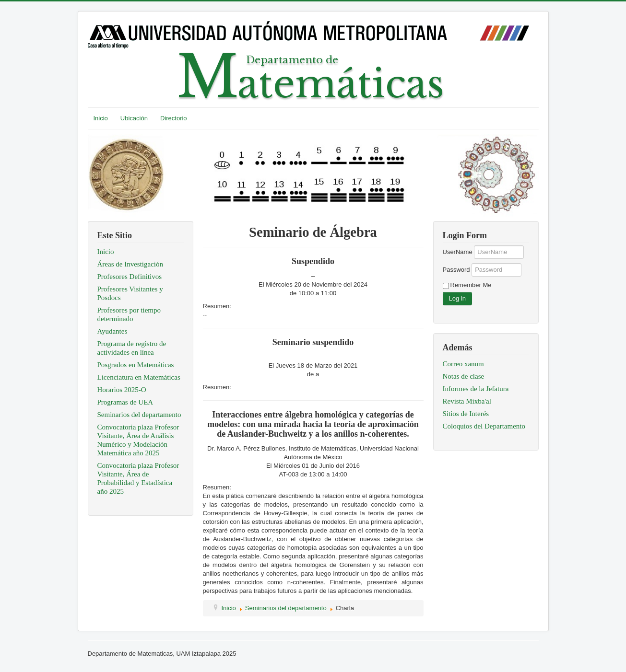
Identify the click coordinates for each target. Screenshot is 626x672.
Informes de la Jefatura (476, 389)
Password (456, 270)
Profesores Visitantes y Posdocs (130, 293)
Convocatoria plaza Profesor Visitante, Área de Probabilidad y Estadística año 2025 (138, 478)
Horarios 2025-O (122, 390)
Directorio (174, 118)
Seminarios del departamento (139, 415)
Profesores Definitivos (130, 277)
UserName (458, 252)
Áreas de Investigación (130, 264)
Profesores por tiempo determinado (129, 314)
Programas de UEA (125, 402)
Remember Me (471, 285)
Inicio (101, 118)
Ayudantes (112, 331)
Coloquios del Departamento (484, 426)
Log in (457, 298)
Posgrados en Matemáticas (136, 365)
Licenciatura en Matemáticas (139, 377)
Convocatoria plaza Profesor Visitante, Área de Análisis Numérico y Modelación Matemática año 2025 (138, 440)
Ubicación (134, 118)
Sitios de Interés (466, 414)
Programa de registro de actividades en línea (132, 348)
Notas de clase (464, 376)
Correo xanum (463, 364)
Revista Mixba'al (467, 401)
